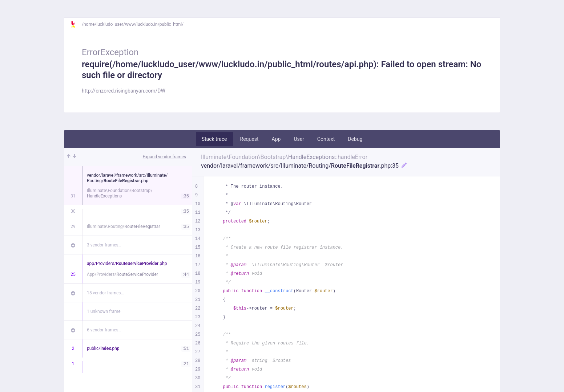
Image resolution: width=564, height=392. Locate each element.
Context (326, 139)
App (276, 139)
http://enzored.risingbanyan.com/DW (124, 91)
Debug (355, 139)
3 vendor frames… (104, 245)
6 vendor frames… (104, 330)
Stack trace (214, 139)
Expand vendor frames (164, 157)
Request (249, 139)
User (299, 139)
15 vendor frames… (105, 293)
